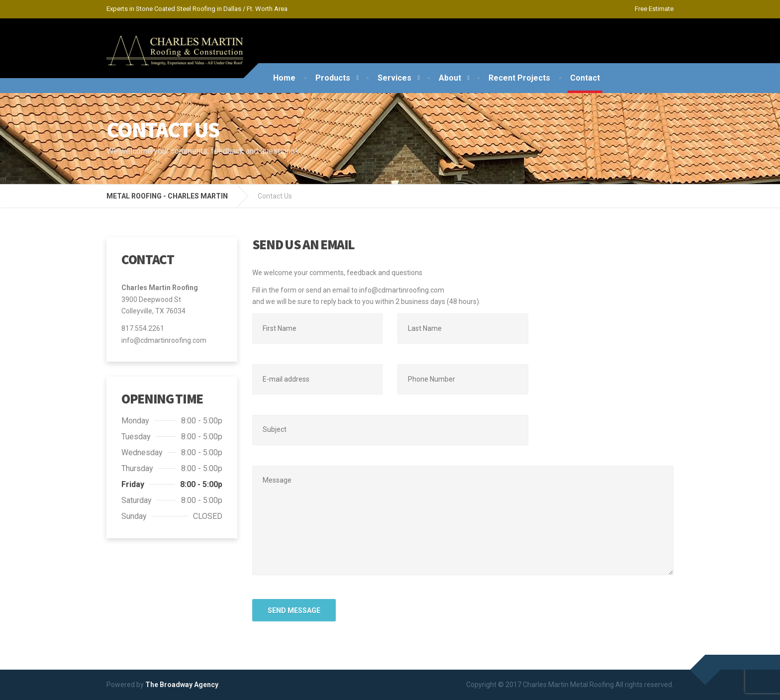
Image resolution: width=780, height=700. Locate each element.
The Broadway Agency (182, 685)
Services (394, 78)
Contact (585, 78)
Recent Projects (519, 78)
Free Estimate (654, 9)
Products (333, 78)
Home (284, 78)
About (450, 78)
